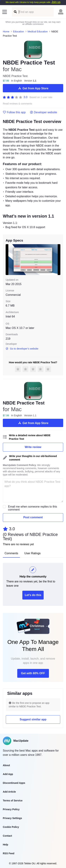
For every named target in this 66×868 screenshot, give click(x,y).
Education (18, 32)
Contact (7, 836)
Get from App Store (33, 88)
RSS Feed (9, 853)
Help (5, 845)
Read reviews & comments (18, 104)
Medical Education (38, 32)
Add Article (9, 792)
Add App (8, 774)
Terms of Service (13, 801)
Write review (33, 447)
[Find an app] (15, 12)
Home (6, 32)
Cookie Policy (11, 827)
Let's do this (33, 595)
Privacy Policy (11, 809)
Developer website (44, 112)
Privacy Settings (12, 818)
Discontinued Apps (14, 783)
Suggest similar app (33, 719)
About (6, 765)
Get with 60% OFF (33, 673)
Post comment (33, 517)
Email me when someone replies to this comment (33, 508)
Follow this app (14, 112)
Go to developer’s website (22, 349)
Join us (56, 2)
